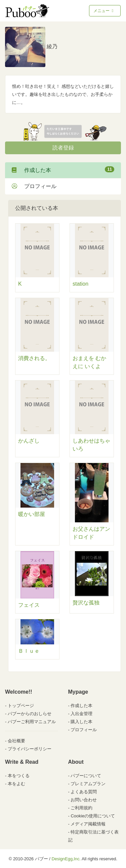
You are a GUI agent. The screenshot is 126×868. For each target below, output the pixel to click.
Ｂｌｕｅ (29, 651)
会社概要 (16, 741)
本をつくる (19, 776)
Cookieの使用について (93, 816)
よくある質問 (84, 792)
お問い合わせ (84, 800)
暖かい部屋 (32, 514)
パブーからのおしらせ (30, 714)
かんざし (29, 441)
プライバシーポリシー (30, 749)
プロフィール (34, 186)
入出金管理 (81, 714)
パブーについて (86, 776)
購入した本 (81, 722)
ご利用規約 (81, 808)
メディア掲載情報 (88, 824)
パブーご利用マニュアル (32, 722)
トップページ (21, 706)
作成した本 (63, 170)
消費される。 (34, 358)
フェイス (29, 605)
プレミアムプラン (88, 784)
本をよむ (16, 784)
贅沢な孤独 (86, 603)
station (80, 284)
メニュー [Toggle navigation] (104, 11)
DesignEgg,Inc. (66, 859)
